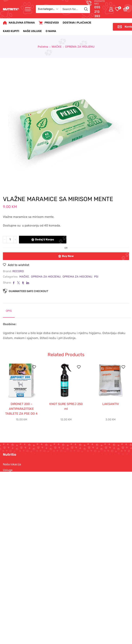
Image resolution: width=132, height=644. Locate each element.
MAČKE (57, 47)
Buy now (68, 256)
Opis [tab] (9, 311)
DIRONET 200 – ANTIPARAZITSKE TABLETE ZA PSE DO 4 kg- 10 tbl (21, 411)
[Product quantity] (10, 240)
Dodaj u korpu (45, 240)
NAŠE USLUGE (32, 31)
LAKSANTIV (111, 404)
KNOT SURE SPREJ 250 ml (66, 406)
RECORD (18, 271)
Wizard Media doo (92, 631)
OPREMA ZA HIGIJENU (80, 47)
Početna (43, 47)
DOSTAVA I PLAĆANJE (77, 23)
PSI (96, 277)
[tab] (9, 312)
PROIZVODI (49, 23)
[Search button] (86, 9)
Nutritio (57, 631)
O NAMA (51, 31)
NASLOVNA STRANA (19, 23)
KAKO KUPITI (11, 31)
